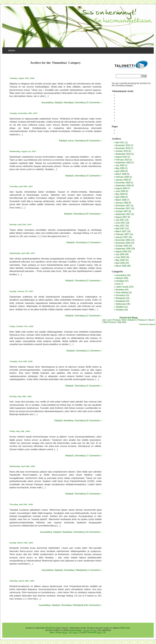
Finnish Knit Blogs (129, 318)
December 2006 (123, 240)
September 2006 (123, 249)
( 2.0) (77, 632)
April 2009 (120, 171)
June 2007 (120, 223)
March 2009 (121, 174)
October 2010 (122, 151)
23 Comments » (94, 214)
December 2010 (123, 145)
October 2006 (122, 246)
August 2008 (121, 188)
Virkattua (119, 310)
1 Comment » (95, 242)
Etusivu (12, 51)
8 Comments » (94, 141)
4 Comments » (94, 176)
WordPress (51, 628)
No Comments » (93, 605)
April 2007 (120, 229)
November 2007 (123, 208)
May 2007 (120, 226)
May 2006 (120, 260)
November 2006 (123, 243)
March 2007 (121, 231)
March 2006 (121, 266)
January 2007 (122, 237)
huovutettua (47, 102)
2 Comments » (94, 316)
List (109, 320)
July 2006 (120, 254)
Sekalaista (120, 301)
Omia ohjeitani (122, 292)
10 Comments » (94, 532)
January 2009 (122, 180)
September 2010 (123, 154)
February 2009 (122, 177)
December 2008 (123, 183)
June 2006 (120, 257)
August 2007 (121, 217)
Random (132, 320)
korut (71, 141)
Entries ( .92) (64, 632)
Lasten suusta (122, 287)
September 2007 (123, 214)
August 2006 (121, 252)
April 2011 (120, 143)
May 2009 (120, 168)
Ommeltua (80, 102)
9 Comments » (94, 102)
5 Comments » (94, 281)
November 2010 (123, 148)
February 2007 (122, 234)
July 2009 (120, 165)
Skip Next (122, 322)
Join (104, 320)
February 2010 (122, 160)
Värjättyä (119, 307)
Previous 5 (142, 320)
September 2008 (123, 186)
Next (124, 320)
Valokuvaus (121, 304)
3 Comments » (94, 494)
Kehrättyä (68, 102)
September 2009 (123, 163)
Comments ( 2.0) (96, 632)
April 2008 (120, 197)
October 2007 (122, 211)
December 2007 (123, 206)
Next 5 (152, 320)
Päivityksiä (81, 570)
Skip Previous (109, 322)
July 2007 (120, 220)
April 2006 (120, 263)
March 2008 (121, 200)
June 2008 (120, 191)
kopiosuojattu (76, 630)
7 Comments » (94, 455)
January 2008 (122, 203)
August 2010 (121, 157)
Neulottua (68, 420)
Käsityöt (58, 102)
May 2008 (120, 194)
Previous (116, 320)
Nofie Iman (125, 628)
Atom (52, 632)
